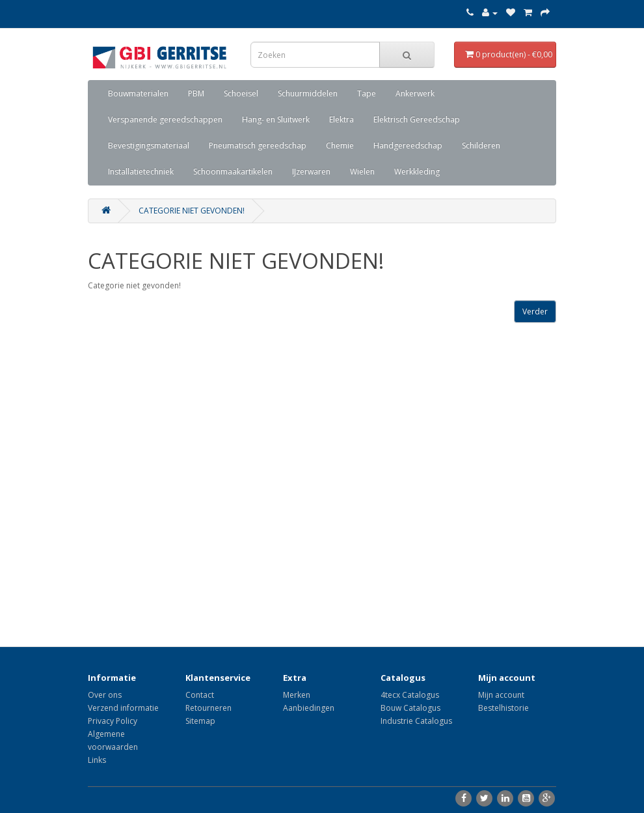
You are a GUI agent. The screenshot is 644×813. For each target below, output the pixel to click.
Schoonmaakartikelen (233, 172)
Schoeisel (241, 93)
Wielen (362, 172)
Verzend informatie (123, 708)
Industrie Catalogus (416, 721)
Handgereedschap (408, 145)
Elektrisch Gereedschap (417, 119)
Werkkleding (417, 172)
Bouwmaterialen (138, 93)
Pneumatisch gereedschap (258, 145)
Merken (297, 695)
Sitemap (200, 721)
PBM (196, 93)
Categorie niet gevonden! (192, 211)
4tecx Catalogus (410, 695)
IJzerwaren (311, 172)
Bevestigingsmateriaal (149, 145)
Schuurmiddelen (308, 93)
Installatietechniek (141, 172)
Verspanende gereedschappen (165, 119)
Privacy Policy (113, 721)
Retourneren (208, 708)
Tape (367, 93)
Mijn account (501, 695)
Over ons (105, 695)
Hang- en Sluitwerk (276, 119)
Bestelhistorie (503, 708)
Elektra (342, 119)
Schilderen (481, 145)
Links (97, 760)
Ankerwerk (415, 93)
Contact (200, 695)
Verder (535, 311)
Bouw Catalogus (410, 708)
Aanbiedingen (309, 708)
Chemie (340, 145)
